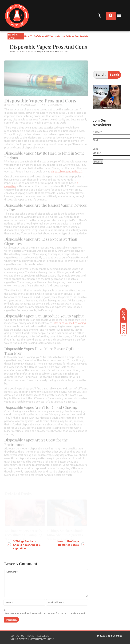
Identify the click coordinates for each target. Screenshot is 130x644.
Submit (98, 162)
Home (31, 636)
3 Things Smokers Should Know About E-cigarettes (27, 545)
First (95, 140)
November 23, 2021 (29, 103)
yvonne (11, 103)
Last (95, 149)
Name (97, 132)
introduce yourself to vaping (69, 321)
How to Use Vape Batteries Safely (68, 543)
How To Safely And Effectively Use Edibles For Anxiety (56, 36)
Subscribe (43, 636)
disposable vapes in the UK (67, 169)
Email (97, 153)
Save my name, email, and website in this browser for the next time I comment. (45, 613)
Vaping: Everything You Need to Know (32, 639)
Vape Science (56, 103)
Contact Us (17, 636)
